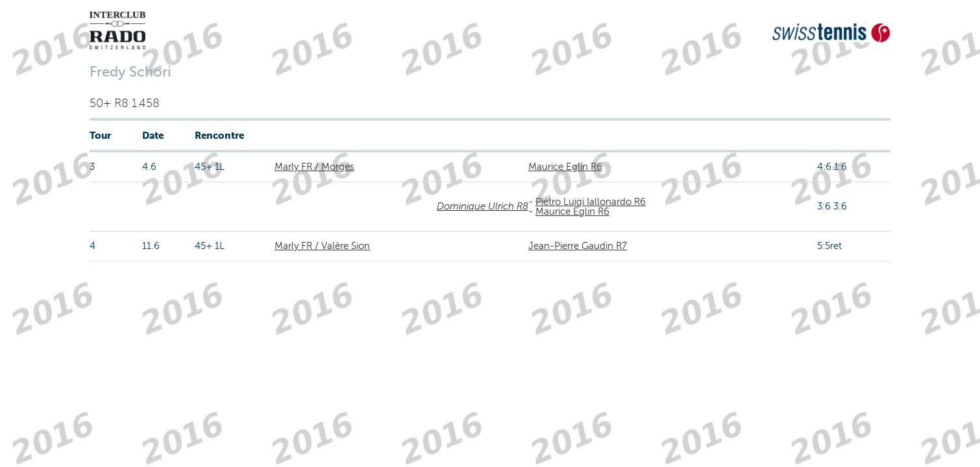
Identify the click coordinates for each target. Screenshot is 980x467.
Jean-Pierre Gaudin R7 (578, 246)
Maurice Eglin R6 (565, 167)
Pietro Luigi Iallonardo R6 (591, 202)
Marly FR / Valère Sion (322, 246)
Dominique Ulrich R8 (483, 206)
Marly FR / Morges (314, 167)
